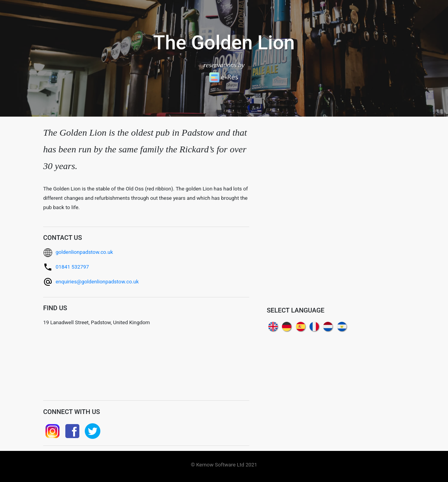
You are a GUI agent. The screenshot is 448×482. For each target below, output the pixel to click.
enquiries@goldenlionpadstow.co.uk (97, 282)
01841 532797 (72, 267)
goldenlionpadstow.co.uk (84, 252)
